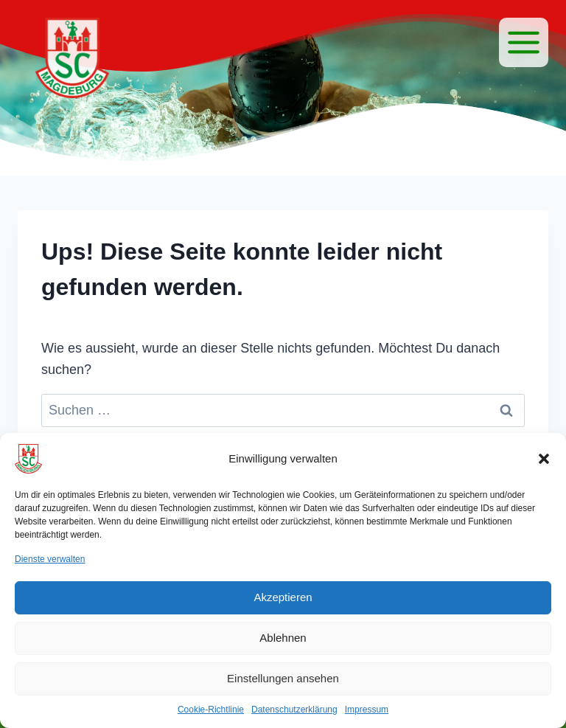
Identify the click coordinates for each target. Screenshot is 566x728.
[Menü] (524, 42)
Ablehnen (283, 638)
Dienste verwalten (50, 559)
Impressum (367, 710)
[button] (544, 459)
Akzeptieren (283, 597)
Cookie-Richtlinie (211, 710)
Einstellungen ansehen (283, 678)
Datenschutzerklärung (294, 710)
